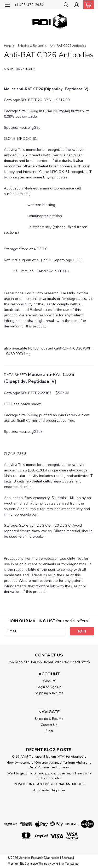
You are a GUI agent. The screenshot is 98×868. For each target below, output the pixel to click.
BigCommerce (29, 864)
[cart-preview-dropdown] (87, 5)
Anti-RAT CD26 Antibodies (68, 46)
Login (41, 687)
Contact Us (49, 725)
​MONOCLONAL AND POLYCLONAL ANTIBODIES (49, 784)
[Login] (76, 5)
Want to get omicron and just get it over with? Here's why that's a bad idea (49, 776)
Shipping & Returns (30, 46)
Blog (49, 731)
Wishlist (49, 681)
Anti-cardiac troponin (49, 790)
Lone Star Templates (65, 864)
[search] (66, 5)
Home (8, 46)
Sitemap (67, 858)
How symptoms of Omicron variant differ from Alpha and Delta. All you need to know (49, 765)
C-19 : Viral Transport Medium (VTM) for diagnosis (49, 757)
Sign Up (56, 687)
